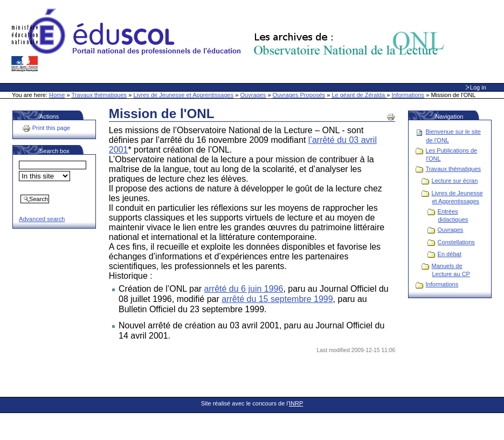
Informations (408, 95)
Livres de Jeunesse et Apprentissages (183, 95)
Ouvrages (253, 95)
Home (57, 95)
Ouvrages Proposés (299, 95)
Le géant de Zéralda (359, 95)
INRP (296, 403)
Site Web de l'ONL (230, 40)
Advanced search (42, 219)
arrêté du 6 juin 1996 (244, 289)
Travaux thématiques (99, 95)
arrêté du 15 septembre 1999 (277, 299)
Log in (478, 87)
